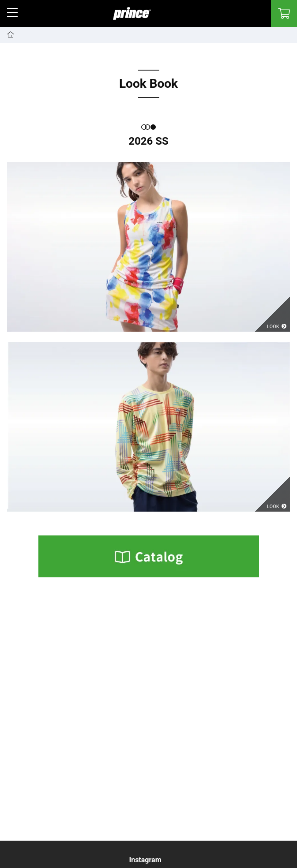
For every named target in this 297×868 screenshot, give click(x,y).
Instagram (145, 860)
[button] (12, 12)
